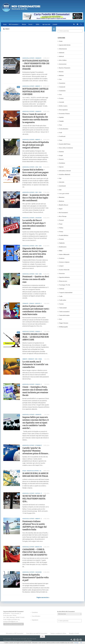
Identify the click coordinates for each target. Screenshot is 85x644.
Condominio (62, 91)
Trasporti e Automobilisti (66, 293)
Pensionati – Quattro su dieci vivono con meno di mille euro (36, 279)
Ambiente (38, 86)
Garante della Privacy (65, 144)
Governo (61, 159)
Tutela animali (63, 308)
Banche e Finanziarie (41, 547)
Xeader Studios (28, 641)
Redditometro (63, 247)
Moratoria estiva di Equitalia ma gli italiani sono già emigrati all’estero (36, 145)
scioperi (61, 266)
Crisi (42, 140)
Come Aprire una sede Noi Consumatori (37, 633)
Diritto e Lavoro (63, 106)
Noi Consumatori (64, 213)
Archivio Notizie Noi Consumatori (66, 612)
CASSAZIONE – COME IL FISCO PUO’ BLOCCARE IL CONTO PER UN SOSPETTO (35, 552)
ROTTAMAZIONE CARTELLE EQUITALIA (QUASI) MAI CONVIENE (35, 92)
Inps (60, 178)
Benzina (61, 72)
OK (81, 643)
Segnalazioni (35, 620)
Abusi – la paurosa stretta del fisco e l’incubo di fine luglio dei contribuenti (36, 198)
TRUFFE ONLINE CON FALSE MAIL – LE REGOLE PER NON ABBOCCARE (36, 337)
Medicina (62, 201)
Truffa (61, 296)
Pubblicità (62, 243)
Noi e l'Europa (63, 216)
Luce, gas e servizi (64, 194)
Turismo (61, 304)
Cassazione (38, 218)
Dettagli (76, 643)
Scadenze (62, 258)
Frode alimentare (64, 129)
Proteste (61, 239)
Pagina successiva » (43, 597)
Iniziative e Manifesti (65, 175)
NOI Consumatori (14, 24)
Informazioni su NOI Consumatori (15, 633)
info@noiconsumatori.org (13, 619)
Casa (37, 167)
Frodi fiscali (62, 136)
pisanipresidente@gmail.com (11, 621)
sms (74, 24)
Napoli (61, 209)
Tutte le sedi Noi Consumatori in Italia (14, 624)
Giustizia (61, 152)
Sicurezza (62, 274)
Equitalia (38, 493)
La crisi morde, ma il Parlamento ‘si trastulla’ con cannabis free (35, 364)
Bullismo (61, 76)
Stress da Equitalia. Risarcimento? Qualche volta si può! (35, 578)
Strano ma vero (63, 281)
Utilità (38, 24)
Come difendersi (36, 616)
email (77, 24)
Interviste (62, 182)
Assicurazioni (63, 64)
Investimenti (62, 186)
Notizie (24, 24)
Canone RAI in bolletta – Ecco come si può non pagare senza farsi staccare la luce (35, 172)
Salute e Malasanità (64, 254)
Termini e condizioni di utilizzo (58, 633)
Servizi (30, 24)
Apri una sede (47, 24)
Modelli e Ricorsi (64, 205)
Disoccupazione (63, 110)
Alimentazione (63, 49)
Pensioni (61, 220)
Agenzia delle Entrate (28, 58)
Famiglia (61, 121)
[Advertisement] (26, 46)
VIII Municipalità (63, 327)
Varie (61, 319)
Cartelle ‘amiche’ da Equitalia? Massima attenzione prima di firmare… (36, 451)
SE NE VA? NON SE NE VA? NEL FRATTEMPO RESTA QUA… (34, 499)
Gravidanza (62, 163)
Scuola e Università (64, 270)
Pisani (61, 224)
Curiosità (37, 303)
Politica (61, 228)
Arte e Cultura (63, 60)
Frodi (61, 133)
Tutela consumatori (64, 312)
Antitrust (61, 56)
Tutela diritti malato (64, 315)
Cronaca (41, 192)
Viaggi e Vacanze (64, 323)
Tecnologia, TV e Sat (65, 285)
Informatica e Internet (65, 171)
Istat (60, 190)
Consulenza (35, 612)
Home (5, 24)
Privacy (61, 232)
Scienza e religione (64, 262)
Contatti (55, 24)
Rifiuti (61, 251)
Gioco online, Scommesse (66, 148)
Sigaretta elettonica (64, 277)
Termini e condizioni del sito (10, 641)
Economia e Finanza (40, 445)
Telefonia (62, 289)
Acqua (24, 471)
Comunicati (38, 58)
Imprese (61, 167)
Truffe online (63, 300)
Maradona (62, 197)
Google (61, 155)
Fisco (42, 493)
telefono (81, 24)
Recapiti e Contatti (74, 633)
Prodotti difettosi (64, 235)
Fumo (61, 140)
